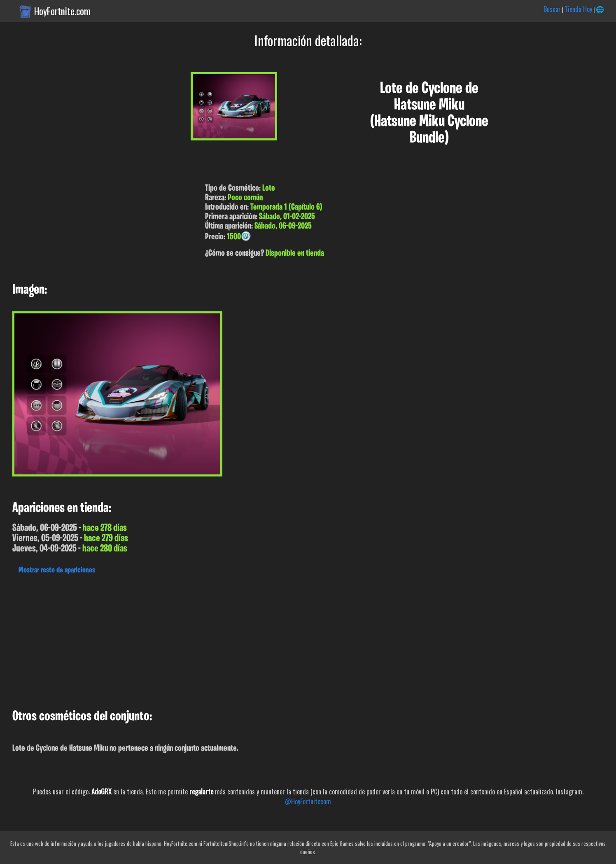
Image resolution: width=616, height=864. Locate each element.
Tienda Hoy (578, 9)
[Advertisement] (247, 640)
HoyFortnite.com (62, 11)
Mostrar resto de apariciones (57, 570)
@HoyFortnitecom (308, 801)
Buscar (552, 9)
